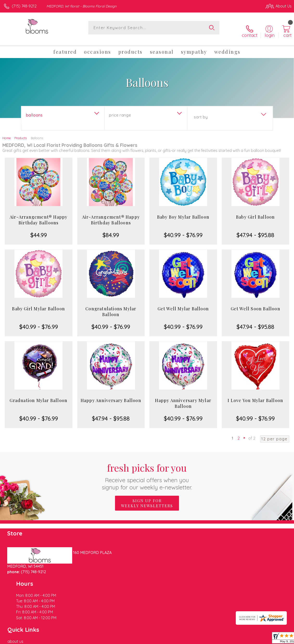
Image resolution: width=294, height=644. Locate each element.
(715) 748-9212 (24, 6)
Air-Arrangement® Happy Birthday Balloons (38, 214)
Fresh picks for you (147, 471)
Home (7, 132)
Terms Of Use (181, 639)
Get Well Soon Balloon (256, 303)
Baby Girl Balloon (255, 211)
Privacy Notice (210, 639)
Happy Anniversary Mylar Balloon (183, 398)
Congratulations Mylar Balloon (111, 306)
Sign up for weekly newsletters (147, 498)
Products (21, 132)
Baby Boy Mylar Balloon (183, 211)
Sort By (201, 111)
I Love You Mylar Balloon (255, 395)
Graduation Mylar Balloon (38, 395)
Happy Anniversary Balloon (111, 395)
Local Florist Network (244, 639)
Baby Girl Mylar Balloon (38, 303)
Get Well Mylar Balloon (183, 303)
